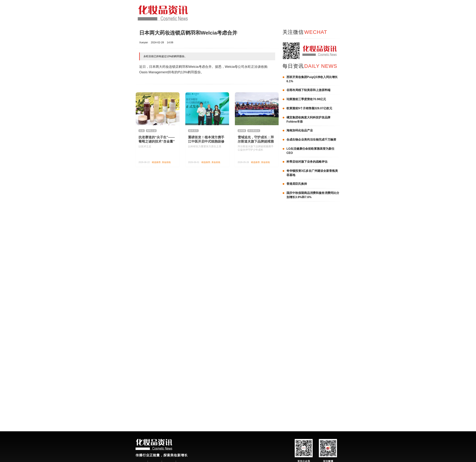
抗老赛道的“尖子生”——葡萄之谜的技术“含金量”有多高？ (157, 141)
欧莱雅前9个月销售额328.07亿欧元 (309, 108)
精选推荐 (156, 162)
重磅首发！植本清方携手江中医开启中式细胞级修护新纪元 (206, 141)
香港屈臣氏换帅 (297, 184)
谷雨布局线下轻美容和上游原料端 (308, 90)
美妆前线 (166, 162)
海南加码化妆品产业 (300, 130)
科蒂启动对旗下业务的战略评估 (307, 162)
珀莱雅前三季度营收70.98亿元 (306, 99)
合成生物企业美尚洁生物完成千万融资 (311, 140)
